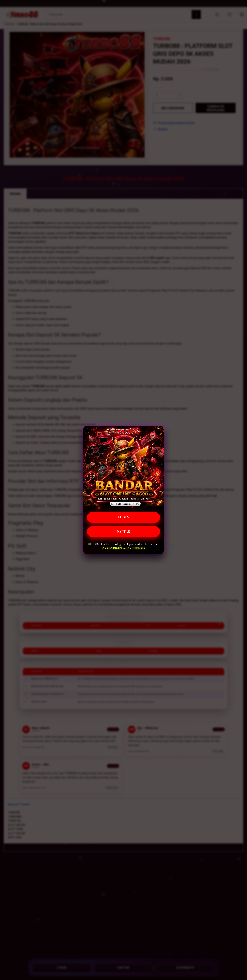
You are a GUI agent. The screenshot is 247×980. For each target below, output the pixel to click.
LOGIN (123, 517)
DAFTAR (123, 531)
